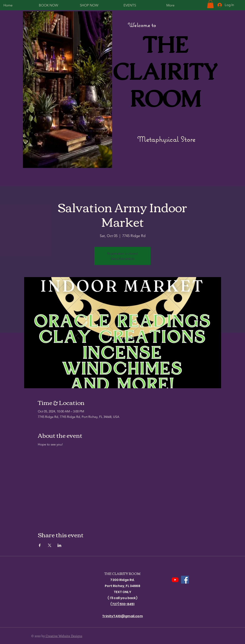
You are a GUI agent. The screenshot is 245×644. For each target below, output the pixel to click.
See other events (123, 258)
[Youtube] (175, 580)
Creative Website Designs (64, 636)
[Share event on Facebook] (40, 545)
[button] (210, 4)
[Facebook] (185, 580)
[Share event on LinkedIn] (59, 545)
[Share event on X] (50, 545)
